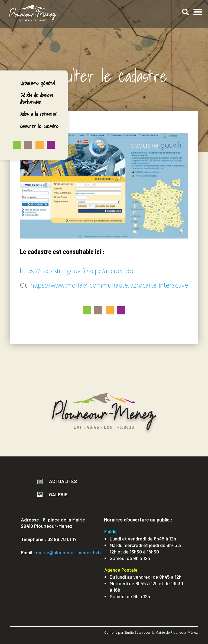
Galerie (52, 494)
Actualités (57, 481)
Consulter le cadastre (39, 126)
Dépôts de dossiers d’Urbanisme (37, 99)
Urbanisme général (38, 83)
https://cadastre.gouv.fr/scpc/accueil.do (77, 271)
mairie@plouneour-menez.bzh (68, 552)
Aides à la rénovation (39, 114)
